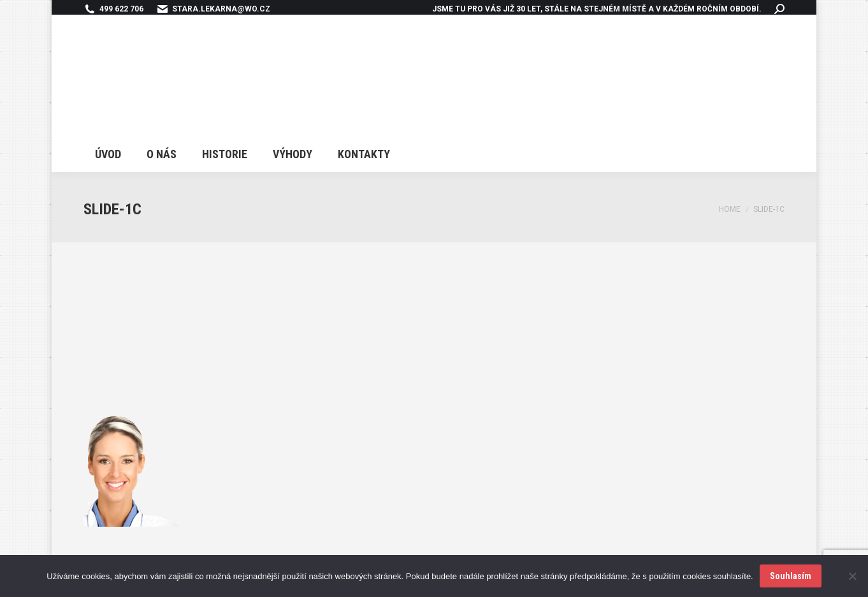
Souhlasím (791, 576)
